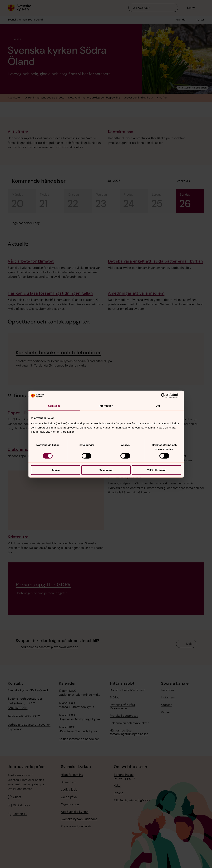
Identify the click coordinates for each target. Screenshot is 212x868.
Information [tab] (106, 406)
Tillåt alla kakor (156, 470)
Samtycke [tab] (54, 406)
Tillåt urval (106, 470)
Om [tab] (158, 406)
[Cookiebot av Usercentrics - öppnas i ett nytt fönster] (166, 396)
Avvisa (56, 470)
